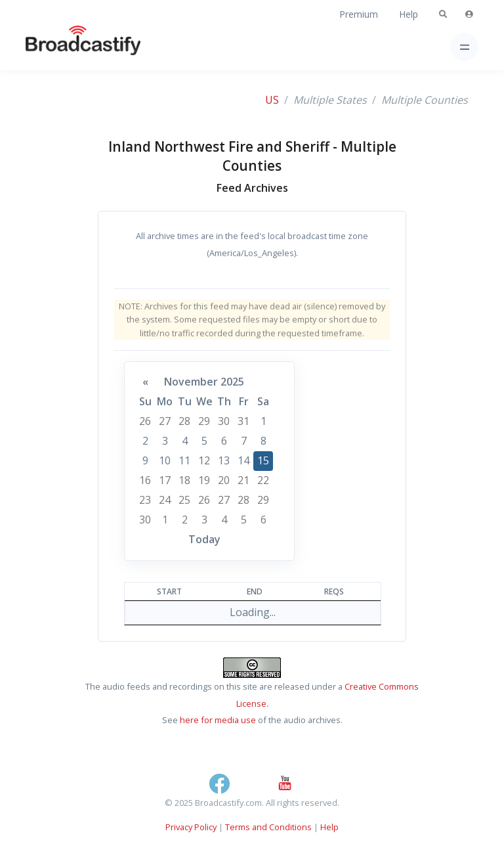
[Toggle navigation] (464, 47)
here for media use (218, 720)
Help (409, 14)
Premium (359, 14)
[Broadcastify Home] (62, 47)
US (272, 100)
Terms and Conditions (268, 827)
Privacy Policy (191, 827)
